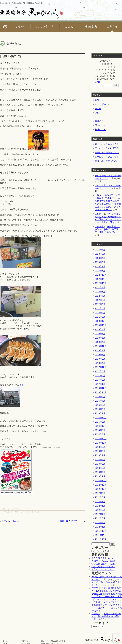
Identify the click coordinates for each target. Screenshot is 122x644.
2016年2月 (100, 413)
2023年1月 (100, 271)
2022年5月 (100, 304)
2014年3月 (100, 434)
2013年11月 (101, 443)
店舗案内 (99, 227)
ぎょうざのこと (33, 512)
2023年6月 (100, 250)
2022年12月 (101, 275)
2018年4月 (100, 363)
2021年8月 (100, 317)
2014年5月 (100, 430)
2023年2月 (100, 266)
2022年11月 (101, 279)
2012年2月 (100, 523)
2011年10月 (101, 539)
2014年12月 (101, 426)
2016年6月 (100, 405)
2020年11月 (101, 325)
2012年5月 (100, 510)
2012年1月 (100, 527)
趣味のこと (100, 130)
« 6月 (97, 82)
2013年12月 (101, 439)
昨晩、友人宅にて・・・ (72, 521)
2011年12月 (101, 531)
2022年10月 (101, 283)
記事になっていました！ (107, 157)
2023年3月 (100, 262)
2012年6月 (100, 506)
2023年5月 (100, 254)
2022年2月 (100, 313)
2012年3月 (100, 518)
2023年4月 (100, 258)
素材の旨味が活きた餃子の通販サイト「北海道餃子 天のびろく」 (22, 3)
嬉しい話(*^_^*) (12, 56)
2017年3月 (100, 380)
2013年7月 (100, 455)
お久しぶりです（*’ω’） (106, 161)
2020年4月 (100, 342)
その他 (98, 109)
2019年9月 (100, 350)
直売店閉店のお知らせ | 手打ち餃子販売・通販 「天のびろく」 (107, 229)
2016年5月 (100, 409)
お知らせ (99, 100)
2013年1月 (100, 476)
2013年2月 (100, 472)
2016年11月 (101, 392)
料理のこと (100, 121)
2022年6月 (100, 300)
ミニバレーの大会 (10, 521)
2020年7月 (100, 334)
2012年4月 (100, 514)
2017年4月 (100, 376)
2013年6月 (100, 460)
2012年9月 (100, 493)
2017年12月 (101, 367)
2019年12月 (101, 346)
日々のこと (100, 125)
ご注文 (98, 195)
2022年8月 (100, 292)
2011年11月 (101, 535)
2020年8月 (100, 329)
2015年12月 (101, 418)
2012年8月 (100, 497)
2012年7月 (100, 502)
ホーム (5, 641)
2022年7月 (100, 296)
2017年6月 (100, 371)
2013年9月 (100, 447)
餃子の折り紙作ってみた (107, 153)
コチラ (23, 385)
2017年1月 (100, 384)
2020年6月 (100, 338)
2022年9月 (100, 287)
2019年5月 (100, 359)
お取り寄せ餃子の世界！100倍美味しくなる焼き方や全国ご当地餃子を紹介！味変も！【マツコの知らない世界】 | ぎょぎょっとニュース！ (107, 594)
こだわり (99, 214)
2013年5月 (100, 464)
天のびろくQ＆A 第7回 (107, 148)
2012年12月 (101, 481)
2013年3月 (100, 468)
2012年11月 (101, 485)
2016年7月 (100, 401)
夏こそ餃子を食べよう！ (107, 144)
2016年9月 (100, 397)
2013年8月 (100, 451)
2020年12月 (101, 321)
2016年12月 (101, 388)
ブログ (44, 512)
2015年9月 (100, 422)
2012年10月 (101, 489)
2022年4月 (100, 308)
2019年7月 (100, 355)
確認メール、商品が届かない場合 (53, 641)
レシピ (98, 117)
